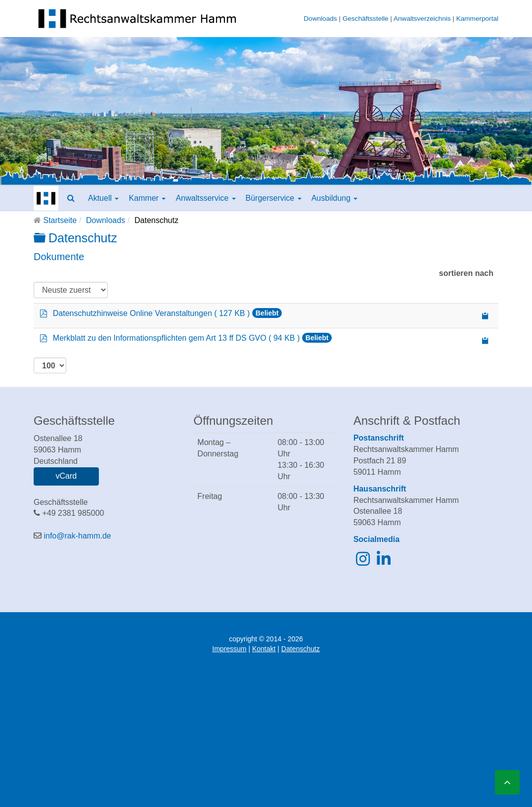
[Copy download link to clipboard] (486, 316)
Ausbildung (335, 198)
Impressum (229, 649)
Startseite (60, 220)
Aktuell (103, 198)
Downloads (320, 19)
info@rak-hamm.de (77, 536)
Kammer (147, 198)
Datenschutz (301, 649)
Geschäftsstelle (366, 19)
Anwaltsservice (205, 198)
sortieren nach (466, 273)
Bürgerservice (274, 198)
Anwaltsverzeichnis (422, 19)
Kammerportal (477, 19)
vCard (66, 476)
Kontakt (264, 649)
